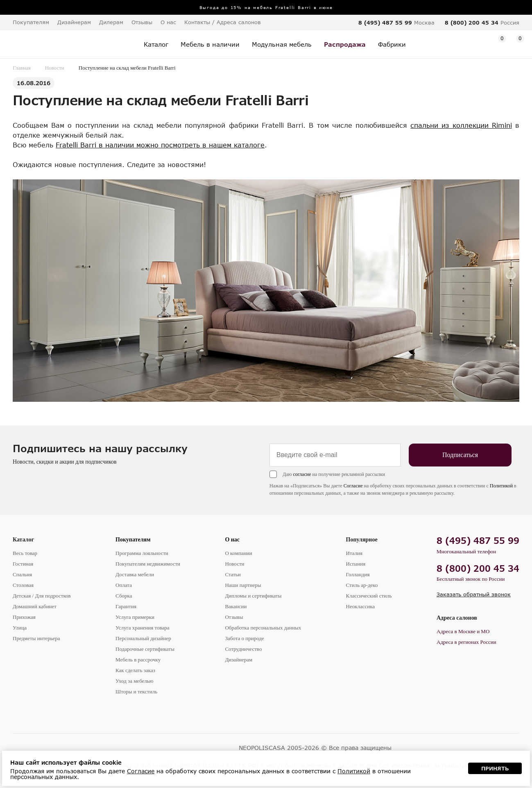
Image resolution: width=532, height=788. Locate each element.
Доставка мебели (135, 574)
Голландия (358, 574)
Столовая (23, 585)
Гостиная (23, 564)
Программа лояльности (142, 553)
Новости (55, 68)
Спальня (22, 574)
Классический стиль (369, 596)
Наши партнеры (243, 585)
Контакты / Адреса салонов (223, 22)
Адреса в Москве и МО (463, 631)
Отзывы (142, 22)
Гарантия (126, 606)
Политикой (501, 486)
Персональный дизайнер (143, 638)
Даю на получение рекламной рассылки (334, 474)
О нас (232, 540)
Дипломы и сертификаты (253, 596)
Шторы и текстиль (136, 692)
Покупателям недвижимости (148, 564)
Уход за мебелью (134, 681)
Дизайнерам (74, 22)
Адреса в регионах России (466, 642)
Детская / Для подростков (42, 596)
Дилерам (111, 22)
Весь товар (25, 553)
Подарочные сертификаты (145, 649)
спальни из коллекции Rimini (461, 125)
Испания (356, 564)
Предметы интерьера (36, 638)
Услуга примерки (135, 617)
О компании (238, 553)
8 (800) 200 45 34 (472, 23)
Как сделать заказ (135, 670)
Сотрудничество (243, 649)
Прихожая (24, 617)
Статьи (233, 574)
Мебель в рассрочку (138, 660)
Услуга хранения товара (142, 628)
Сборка (124, 596)
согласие (302, 474)
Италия (354, 553)
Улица (20, 628)
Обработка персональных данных (263, 628)
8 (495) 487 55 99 (385, 23)
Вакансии (236, 606)
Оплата (124, 585)
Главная (22, 68)
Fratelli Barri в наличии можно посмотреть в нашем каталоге (160, 145)
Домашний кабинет (35, 606)
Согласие (353, 486)
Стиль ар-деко (362, 585)
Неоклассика (361, 606)
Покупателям (133, 540)
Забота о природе (244, 638)
